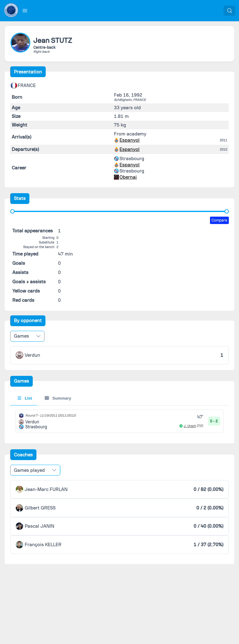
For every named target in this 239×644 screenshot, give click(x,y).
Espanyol (130, 140)
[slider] (12, 211)
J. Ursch (190, 426)
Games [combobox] (21, 336)
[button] (25, 10)
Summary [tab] (58, 398)
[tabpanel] (120, 421)
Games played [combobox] (29, 470)
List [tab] (25, 398)
